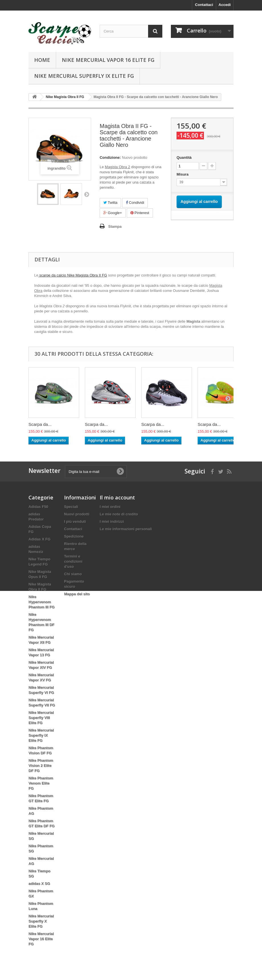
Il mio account (117, 497)
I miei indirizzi (112, 521)
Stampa (115, 226)
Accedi (225, 5)
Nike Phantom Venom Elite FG (41, 783)
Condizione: (110, 157)
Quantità (184, 157)
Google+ (113, 213)
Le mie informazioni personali (126, 529)
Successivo (87, 194)
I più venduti (75, 521)
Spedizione (74, 536)
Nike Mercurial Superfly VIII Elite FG (41, 718)
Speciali (71, 507)
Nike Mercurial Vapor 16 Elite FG (108, 60)
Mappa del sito (77, 594)
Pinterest (140, 213)
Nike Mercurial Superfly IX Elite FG (84, 76)
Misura (183, 174)
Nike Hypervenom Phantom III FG (42, 602)
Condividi (135, 203)
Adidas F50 (38, 507)
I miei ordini (110, 507)
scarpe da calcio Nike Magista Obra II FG (72, 275)
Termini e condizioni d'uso (73, 561)
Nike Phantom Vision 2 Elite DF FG (41, 766)
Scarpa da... (40, 424)
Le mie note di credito (119, 514)
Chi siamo (73, 574)
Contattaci (204, 5)
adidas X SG (39, 884)
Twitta (110, 203)
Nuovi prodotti (77, 514)
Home (42, 60)
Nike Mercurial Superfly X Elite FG (41, 921)
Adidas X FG (39, 539)
